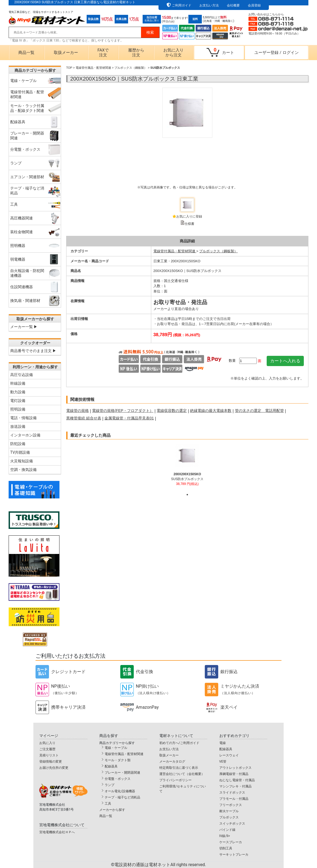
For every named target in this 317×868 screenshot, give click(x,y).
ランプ (110, 785)
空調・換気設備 (23, 470)
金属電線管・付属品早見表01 (129, 418)
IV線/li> (225, 836)
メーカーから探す (112, 810)
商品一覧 (26, 53)
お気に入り (47, 743)
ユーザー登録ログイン (276, 53)
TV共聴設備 (20, 452)
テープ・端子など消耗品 (122, 797)
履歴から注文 (136, 53)
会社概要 (233, 5)
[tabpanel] (187, 467)
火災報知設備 (22, 461)
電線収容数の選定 (172, 411)
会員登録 (254, 5)
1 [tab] (187, 495)
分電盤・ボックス (118, 779)
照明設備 (18, 409)
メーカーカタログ (172, 762)
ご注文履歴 (47, 749)
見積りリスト (49, 755)
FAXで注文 (103, 53)
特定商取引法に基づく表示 (179, 768)
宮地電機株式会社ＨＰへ (57, 832)
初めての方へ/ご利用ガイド (179, 743)
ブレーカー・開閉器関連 (122, 773)
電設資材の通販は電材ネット (160, 865)
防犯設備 (18, 444)
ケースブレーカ (231, 842)
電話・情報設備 (23, 418)
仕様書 (189, 224)
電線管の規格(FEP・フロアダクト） (123, 411)
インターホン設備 (25, 435)
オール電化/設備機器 (120, 791)
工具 (108, 804)
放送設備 (18, 426)
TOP (69, 68)
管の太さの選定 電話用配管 (259, 411)
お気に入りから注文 (173, 53)
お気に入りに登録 (189, 216)
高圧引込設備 (22, 375)
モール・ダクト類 (118, 760)
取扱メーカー (66, 53)
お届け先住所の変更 (54, 768)
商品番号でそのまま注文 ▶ (33, 351)
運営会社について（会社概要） (182, 774)
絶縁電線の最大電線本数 (211, 411)
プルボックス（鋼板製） (131, 68)
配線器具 (111, 766)
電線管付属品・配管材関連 (93, 68)
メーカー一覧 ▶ (24, 327)
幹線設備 (18, 383)
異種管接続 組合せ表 (84, 418)
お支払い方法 (209, 5)
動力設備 (18, 392)
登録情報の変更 (51, 762)
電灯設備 (18, 401)
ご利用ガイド (182, 5)
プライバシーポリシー (175, 780)
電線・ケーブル (116, 748)
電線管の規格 (78, 411)
